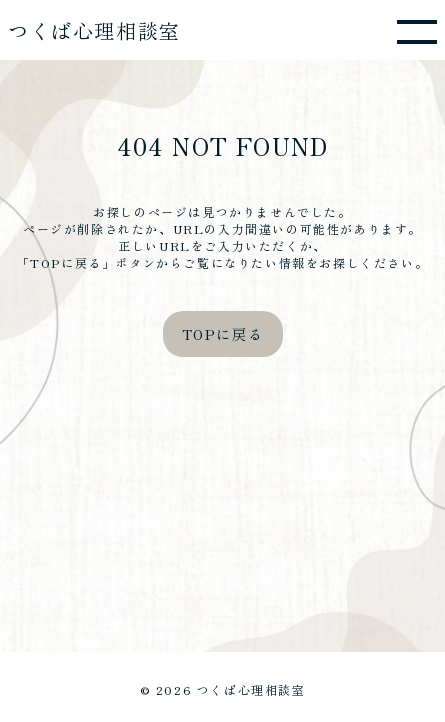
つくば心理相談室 (94, 30)
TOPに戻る (223, 334)
